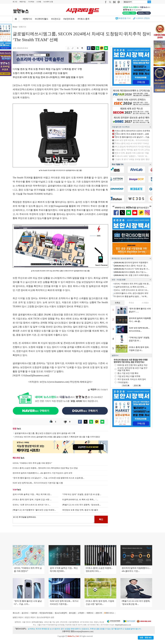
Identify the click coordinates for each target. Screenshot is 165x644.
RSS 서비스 (110, 613)
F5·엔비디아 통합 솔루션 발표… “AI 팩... (131, 296)
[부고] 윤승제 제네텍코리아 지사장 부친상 (132, 147)
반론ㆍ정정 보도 (146, 638)
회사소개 (16, 613)
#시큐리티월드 (42, 19)
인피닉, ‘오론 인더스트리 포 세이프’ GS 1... (32, 505)
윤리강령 (72, 613)
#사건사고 (56, 19)
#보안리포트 (69, 19)
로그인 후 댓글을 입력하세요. (54, 519)
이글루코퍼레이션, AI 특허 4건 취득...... (130, 287)
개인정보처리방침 (46, 613)
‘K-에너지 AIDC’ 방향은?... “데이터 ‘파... (131, 156)
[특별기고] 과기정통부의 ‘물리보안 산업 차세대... (34, 510)
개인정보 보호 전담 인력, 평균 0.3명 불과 (80, 510)
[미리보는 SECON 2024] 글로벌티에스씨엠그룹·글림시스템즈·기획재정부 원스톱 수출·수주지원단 (57, 437)
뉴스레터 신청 (48, 2)
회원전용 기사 (125, 18)
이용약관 (34, 613)
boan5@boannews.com (37, 376)
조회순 (118, 303)
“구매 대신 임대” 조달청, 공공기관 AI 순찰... (82, 494)
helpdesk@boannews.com (123, 625)
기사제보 (31, 2)
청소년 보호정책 (61, 613)
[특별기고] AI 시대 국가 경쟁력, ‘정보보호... (81, 505)
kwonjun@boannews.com (84, 631)
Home (15, 27)
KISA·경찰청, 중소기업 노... (131, 272)
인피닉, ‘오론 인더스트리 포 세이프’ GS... (131, 290)
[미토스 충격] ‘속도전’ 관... (130, 266)
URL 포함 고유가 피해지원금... (132, 275)
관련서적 (99, 613)
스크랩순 (145, 303)
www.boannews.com (59, 382)
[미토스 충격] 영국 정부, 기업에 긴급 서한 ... (32, 500)
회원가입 (23, 2)
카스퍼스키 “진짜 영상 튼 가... (132, 269)
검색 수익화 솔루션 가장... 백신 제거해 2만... (32, 494)
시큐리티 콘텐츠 (143, 18)
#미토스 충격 (84, 19)
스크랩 (39, 2)
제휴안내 (90, 613)
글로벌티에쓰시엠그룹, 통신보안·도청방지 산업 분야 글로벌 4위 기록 (45, 433)
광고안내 (25, 613)
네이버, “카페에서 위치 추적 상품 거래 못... (132, 284)
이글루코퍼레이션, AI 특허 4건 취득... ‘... (80, 500)
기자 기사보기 (98, 390)
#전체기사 (27, 19)
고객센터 (81, 613)
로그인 (15, 2)
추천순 (131, 303)
